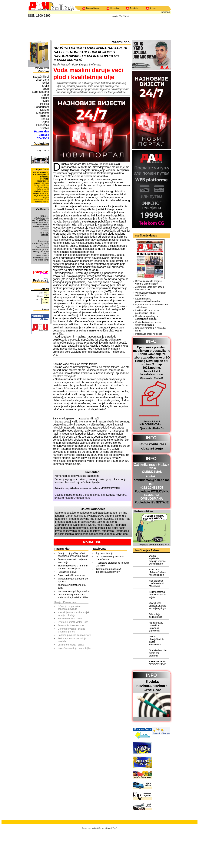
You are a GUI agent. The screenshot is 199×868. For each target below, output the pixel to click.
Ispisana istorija (105, 553)
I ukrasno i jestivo (67, 572)
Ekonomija (43, 125)
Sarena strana (40, 92)
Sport (46, 89)
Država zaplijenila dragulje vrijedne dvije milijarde (149, 282)
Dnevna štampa (93, 8)
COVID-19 (43, 138)
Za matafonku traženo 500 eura (72, 586)
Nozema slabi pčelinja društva (74, 591)
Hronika (44, 119)
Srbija (46, 86)
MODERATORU (110, 488)
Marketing (115, 8)
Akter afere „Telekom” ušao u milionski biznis (150, 288)
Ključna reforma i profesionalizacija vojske (148, 300)
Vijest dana (42, 80)
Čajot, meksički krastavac (72, 575)
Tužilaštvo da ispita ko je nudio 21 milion (113, 564)
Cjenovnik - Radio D (152, 378)
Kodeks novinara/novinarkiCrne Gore (153, 686)
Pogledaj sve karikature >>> (154, 545)
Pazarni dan (42, 131)
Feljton (45, 122)
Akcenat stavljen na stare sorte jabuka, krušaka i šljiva (73, 596)
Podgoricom (42, 107)
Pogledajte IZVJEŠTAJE (152, 502)
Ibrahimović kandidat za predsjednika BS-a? (147, 312)
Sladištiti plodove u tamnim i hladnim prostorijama (73, 567)
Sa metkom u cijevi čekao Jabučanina (110, 558)
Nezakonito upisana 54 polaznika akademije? (109, 570)
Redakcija (134, 8)
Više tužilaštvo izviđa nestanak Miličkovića (151, 294)
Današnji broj (41, 77)
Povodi (45, 101)
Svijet (46, 83)
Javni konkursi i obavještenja (152, 446)
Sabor (45, 95)
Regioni (44, 98)
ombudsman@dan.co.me (152, 480)
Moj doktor (43, 113)
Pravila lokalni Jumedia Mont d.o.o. (152, 373)
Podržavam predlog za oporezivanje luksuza (147, 318)
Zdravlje (44, 135)
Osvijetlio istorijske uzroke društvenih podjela (148, 324)
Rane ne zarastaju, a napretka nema (151, 329)
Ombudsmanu (82, 498)
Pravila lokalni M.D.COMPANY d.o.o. (152, 423)
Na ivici (45, 110)
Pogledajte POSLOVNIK (152, 491)
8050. (165, 67)
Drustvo (44, 128)
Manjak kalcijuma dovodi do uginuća (73, 580)
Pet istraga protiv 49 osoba (149, 334)
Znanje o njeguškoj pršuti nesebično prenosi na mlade (73, 555)
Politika (45, 104)
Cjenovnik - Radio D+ (152, 428)
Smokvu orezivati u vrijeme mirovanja (72, 561)
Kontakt (153, 8)
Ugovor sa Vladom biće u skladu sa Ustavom (152, 306)
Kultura (45, 116)
